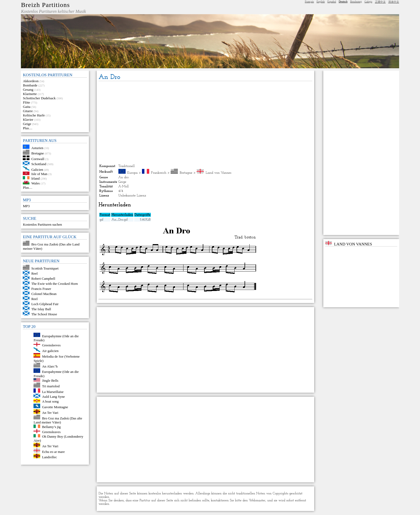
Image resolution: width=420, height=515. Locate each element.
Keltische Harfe (34, 115)
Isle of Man (39, 174)
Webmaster (257, 500)
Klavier (28, 120)
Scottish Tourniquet (45, 268)
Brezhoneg (356, 1)
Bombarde (30, 85)
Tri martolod (51, 386)
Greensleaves (51, 432)
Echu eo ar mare (53, 451)
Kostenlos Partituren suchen (42, 224)
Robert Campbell (43, 279)
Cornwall (38, 159)
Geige (27, 124)
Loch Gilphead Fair (45, 304)
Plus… (27, 128)
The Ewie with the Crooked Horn (55, 284)
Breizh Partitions (45, 5)
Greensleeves (51, 345)
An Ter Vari (50, 413)
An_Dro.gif (119, 220)
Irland (35, 178)
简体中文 (394, 2)
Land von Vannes (219, 173)
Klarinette (30, 94)
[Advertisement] (206, 123)
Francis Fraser (41, 289)
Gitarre (28, 111)
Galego (368, 1)
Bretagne (38, 153)
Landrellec (50, 457)
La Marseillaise (53, 391)
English (321, 1)
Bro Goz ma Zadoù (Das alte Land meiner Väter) (58, 420)
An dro (124, 177)
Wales (35, 183)
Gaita (27, 107)
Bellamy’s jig (51, 427)
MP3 (26, 206)
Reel (35, 273)
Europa (132, 173)
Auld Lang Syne (53, 397)
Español (332, 1)
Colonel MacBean (44, 294)
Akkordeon (31, 81)
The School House (44, 314)
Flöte (26, 102)
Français (309, 1)
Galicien (37, 169)
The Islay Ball (41, 309)
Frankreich (159, 173)
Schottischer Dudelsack (39, 98)
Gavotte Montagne (55, 407)
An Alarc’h (50, 366)
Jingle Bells (50, 380)
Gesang (28, 90)
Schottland (39, 164)
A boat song (50, 401)
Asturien (37, 148)
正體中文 (380, 2)
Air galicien (50, 351)
